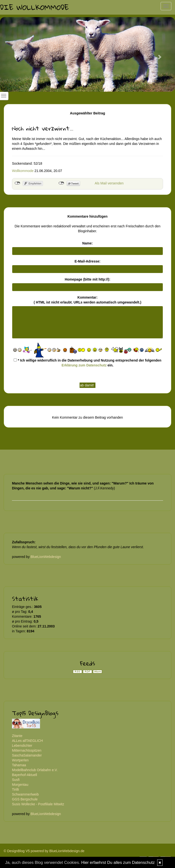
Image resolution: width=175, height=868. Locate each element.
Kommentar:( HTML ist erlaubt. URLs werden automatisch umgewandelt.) (87, 300)
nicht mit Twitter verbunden (61, 183)
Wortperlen (20, 760)
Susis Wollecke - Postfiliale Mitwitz (38, 804)
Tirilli (15, 789)
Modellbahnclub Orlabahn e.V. (35, 770)
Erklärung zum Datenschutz (84, 365)
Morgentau (20, 785)
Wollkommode (23, 171)
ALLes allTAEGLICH (27, 741)
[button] (13, 54)
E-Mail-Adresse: (88, 261)
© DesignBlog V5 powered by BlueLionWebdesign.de (44, 851)
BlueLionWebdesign (46, 557)
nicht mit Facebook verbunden (17, 183)
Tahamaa (19, 765)
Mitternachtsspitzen (27, 750)
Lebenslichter (22, 746)
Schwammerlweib (25, 794)
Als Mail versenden (109, 183)
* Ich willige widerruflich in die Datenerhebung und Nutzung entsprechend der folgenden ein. (87, 363)
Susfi (16, 780)
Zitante (17, 736)
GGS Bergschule (25, 799)
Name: (87, 243)
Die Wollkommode (34, 7)
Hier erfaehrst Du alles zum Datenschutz (118, 863)
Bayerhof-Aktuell (25, 775)
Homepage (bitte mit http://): (87, 279)
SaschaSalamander (27, 755)
